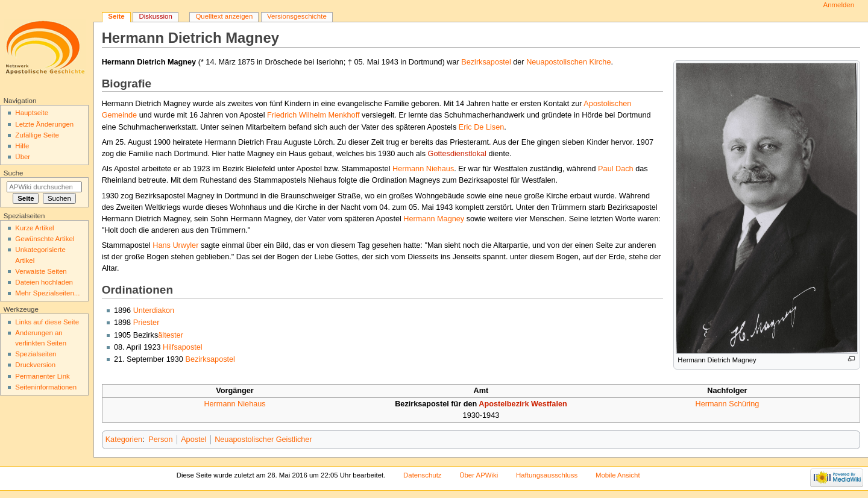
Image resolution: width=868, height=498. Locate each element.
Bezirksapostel (486, 62)
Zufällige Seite (37, 135)
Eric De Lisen (481, 127)
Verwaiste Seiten (41, 271)
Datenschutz (423, 475)
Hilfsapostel (183, 347)
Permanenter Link (42, 376)
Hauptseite (32, 113)
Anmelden (839, 5)
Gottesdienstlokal (457, 154)
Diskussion (155, 16)
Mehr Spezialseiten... (47, 293)
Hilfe (22, 146)
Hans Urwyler (175, 245)
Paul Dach (616, 169)
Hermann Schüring (727, 404)
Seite (116, 16)
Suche (14, 173)
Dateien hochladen (44, 282)
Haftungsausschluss (547, 475)
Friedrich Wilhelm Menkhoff (313, 115)
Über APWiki (479, 475)
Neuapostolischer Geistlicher (263, 440)
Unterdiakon (154, 310)
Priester (146, 323)
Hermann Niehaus (423, 169)
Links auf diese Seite (47, 322)
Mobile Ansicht (618, 475)
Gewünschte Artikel (45, 239)
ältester (171, 335)
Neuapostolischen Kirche (568, 62)
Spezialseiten (36, 354)
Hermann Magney (434, 219)
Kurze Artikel (34, 228)
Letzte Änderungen (44, 124)
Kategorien (124, 440)
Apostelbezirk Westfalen (523, 404)
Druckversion (35, 365)
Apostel (193, 440)
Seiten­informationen (46, 387)
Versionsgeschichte (297, 16)
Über (23, 157)
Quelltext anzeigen (224, 16)
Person (160, 440)
